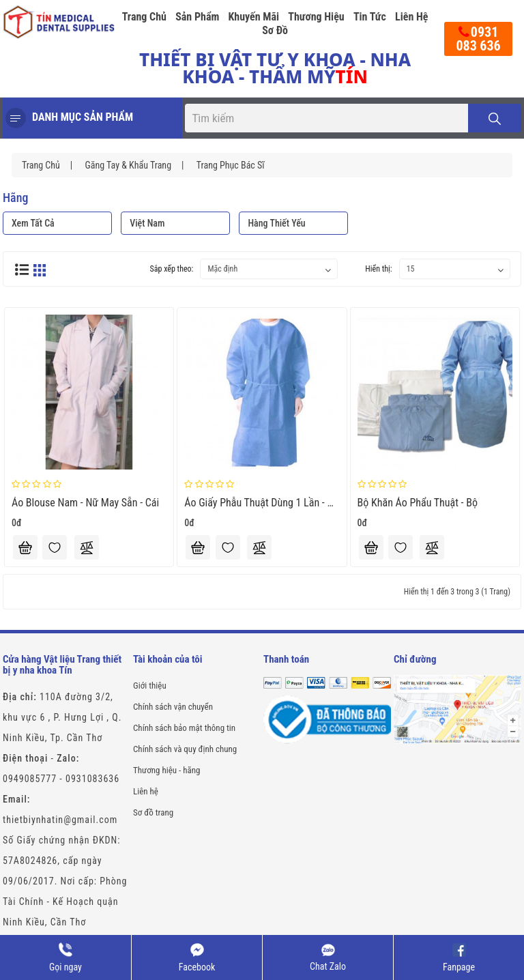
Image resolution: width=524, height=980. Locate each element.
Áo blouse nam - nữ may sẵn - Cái (85, 503)
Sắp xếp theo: (172, 269)
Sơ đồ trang (153, 812)
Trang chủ (144, 17)
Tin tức (370, 17)
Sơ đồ (275, 30)
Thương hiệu (316, 17)
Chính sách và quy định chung (185, 749)
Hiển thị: (378, 269)
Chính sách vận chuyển (173, 707)
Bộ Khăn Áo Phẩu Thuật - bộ (418, 503)
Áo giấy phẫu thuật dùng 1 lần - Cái (263, 503)
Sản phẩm (197, 17)
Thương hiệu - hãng (166, 770)
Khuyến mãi (254, 17)
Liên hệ (411, 17)
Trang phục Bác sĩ (231, 165)
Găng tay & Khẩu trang (128, 165)
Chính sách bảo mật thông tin (184, 728)
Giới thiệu (150, 686)
